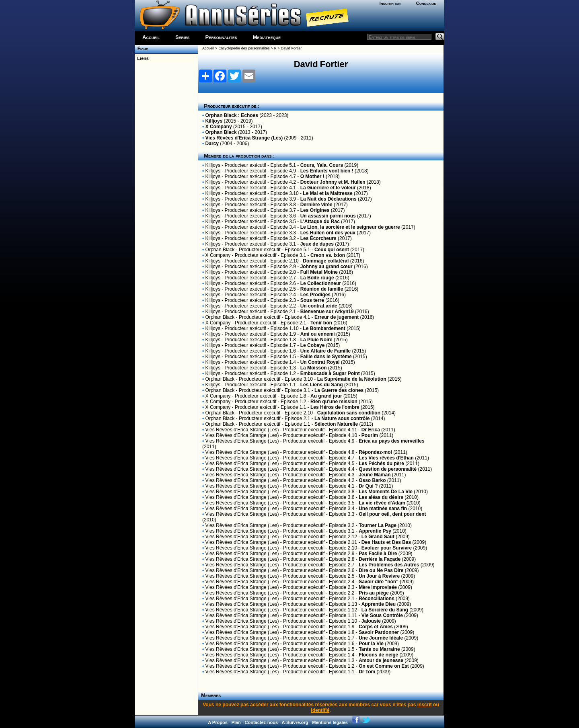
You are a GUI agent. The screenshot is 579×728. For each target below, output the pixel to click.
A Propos (218, 722)
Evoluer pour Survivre (387, 548)
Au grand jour (326, 396)
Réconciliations (377, 599)
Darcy (212, 144)
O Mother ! (312, 176)
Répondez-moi (375, 452)
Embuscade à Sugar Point (330, 373)
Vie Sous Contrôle (382, 615)
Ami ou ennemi (318, 334)
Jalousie (371, 621)
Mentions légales (330, 722)
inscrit (425, 705)
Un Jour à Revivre (379, 576)
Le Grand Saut (378, 537)
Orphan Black (221, 132)
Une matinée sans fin (383, 509)
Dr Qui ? (368, 486)
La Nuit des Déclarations (329, 199)
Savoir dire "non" (379, 582)
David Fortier (292, 48)
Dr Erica (371, 430)
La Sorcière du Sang (385, 610)
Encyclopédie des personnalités (244, 48)
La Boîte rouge (317, 278)
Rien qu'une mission (334, 402)
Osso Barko (372, 480)
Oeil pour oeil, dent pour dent (392, 514)
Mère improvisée (378, 587)
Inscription (390, 3)
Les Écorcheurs (318, 238)
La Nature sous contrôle (342, 418)
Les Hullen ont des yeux (328, 233)
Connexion (426, 3)
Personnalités (221, 37)
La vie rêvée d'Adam (382, 503)
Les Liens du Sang (322, 385)
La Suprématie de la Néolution (352, 379)
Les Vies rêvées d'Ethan (386, 458)
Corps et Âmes (376, 627)
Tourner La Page (378, 525)
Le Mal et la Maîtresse (327, 193)
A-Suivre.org (295, 722)
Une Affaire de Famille (326, 351)
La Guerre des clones (339, 390)
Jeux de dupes (317, 244)
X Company (219, 127)
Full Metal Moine (319, 272)
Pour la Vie (371, 644)
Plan (236, 722)
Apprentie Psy (375, 531)
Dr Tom (367, 672)
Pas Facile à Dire (378, 554)
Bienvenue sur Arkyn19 (327, 312)
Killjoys (214, 121)
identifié (320, 710)
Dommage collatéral (326, 261)
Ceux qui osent (332, 250)
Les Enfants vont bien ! (327, 171)
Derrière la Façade (380, 559)
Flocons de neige (378, 655)
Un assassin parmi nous (328, 216)
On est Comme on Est (384, 666)
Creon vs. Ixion (328, 255)
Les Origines (315, 210)
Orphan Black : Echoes (232, 115)
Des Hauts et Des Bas (386, 542)
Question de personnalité (388, 469)
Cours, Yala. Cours (322, 165)
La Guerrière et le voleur (328, 188)
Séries (183, 37)
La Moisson (314, 368)
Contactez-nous (262, 722)
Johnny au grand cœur (326, 267)
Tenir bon (321, 323)
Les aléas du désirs (381, 497)
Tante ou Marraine (379, 649)
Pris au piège (374, 593)
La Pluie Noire (316, 340)
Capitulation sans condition (349, 413)
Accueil (151, 37)
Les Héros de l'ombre (335, 407)
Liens (142, 58)
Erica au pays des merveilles (391, 441)
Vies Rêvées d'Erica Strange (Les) (244, 138)
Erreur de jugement (337, 317)
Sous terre (312, 300)
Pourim (370, 435)
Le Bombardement (324, 328)
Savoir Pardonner (379, 632)
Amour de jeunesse (381, 660)
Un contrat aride (319, 306)
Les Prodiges (315, 295)
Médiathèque (267, 37)
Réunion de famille (322, 289)
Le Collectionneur (321, 283)
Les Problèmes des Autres (389, 565)
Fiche (141, 49)
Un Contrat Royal (320, 362)
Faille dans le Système (326, 357)
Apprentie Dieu (379, 604)
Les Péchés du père (381, 463)
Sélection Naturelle (336, 424)
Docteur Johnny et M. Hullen (333, 182)
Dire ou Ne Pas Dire (381, 570)
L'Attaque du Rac (320, 221)
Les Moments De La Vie (386, 492)
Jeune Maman (375, 475)
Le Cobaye (313, 345)
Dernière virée (316, 205)
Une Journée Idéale (381, 638)
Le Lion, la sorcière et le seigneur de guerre (350, 227)
